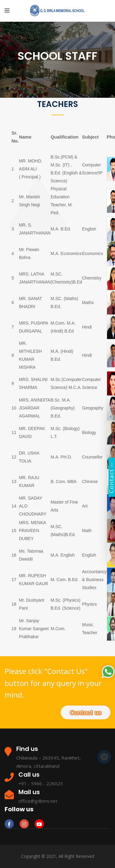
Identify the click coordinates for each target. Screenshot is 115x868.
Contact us (86, 712)
